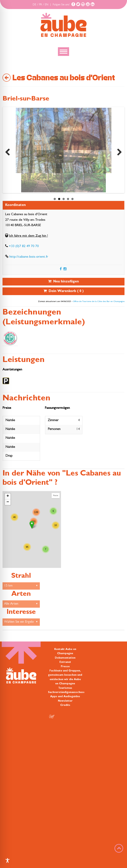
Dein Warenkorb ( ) (64, 291)
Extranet (65, 662)
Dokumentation (65, 658)
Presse (65, 667)
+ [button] (8, 496)
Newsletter (65, 701)
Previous (9, 151)
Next (118, 151)
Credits (65, 705)
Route (56, 496)
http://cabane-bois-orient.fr (29, 257)
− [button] (8, 502)
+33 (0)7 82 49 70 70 (24, 246)
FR (41, 5)
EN (47, 5)
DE (34, 5)
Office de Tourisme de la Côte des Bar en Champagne (99, 302)
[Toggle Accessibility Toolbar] (8, 861)
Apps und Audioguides (65, 697)
